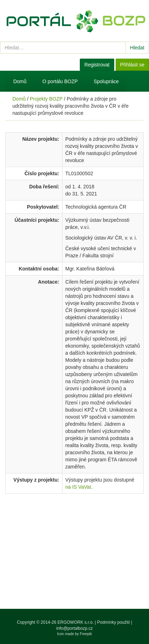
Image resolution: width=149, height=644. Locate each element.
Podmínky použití (114, 622)
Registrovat (97, 65)
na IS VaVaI (78, 487)
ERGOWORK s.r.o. (76, 622)
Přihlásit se (132, 65)
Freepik (86, 634)
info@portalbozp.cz (75, 628)
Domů (20, 81)
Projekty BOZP (46, 99)
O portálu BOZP (60, 81)
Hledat (137, 48)
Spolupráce (106, 81)
